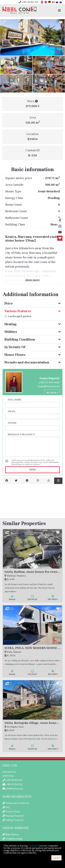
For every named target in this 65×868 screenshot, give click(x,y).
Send (33, 470)
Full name (15, 400)
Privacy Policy (13, 812)
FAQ (8, 807)
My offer (52, 393)
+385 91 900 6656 (49, 382)
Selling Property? (15, 820)
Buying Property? (15, 816)
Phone (12, 423)
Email (12, 411)
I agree (56, 858)
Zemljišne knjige (14, 839)
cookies (33, 846)
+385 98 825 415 (29, 2)
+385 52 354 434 (12, 784)
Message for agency (21, 434)
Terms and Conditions (17, 803)
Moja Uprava (12, 835)
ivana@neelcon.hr (49, 386)
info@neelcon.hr (13, 789)
